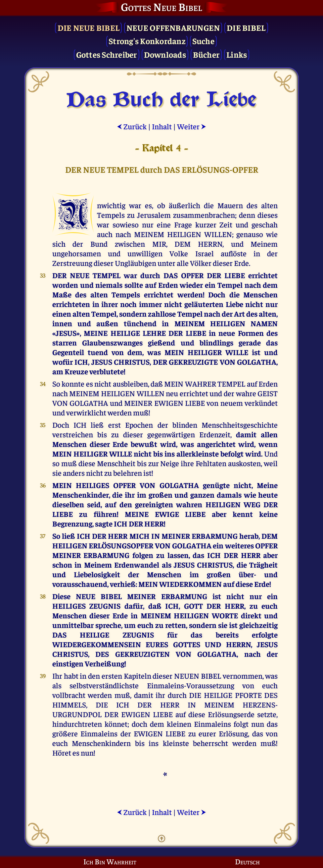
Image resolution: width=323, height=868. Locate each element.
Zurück (132, 126)
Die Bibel (246, 27)
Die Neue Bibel (89, 27)
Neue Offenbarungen (173, 27)
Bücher (206, 54)
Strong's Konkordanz (147, 41)
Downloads (165, 54)
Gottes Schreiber (107, 54)
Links (237, 54)
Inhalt (162, 126)
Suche (203, 41)
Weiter (192, 126)
